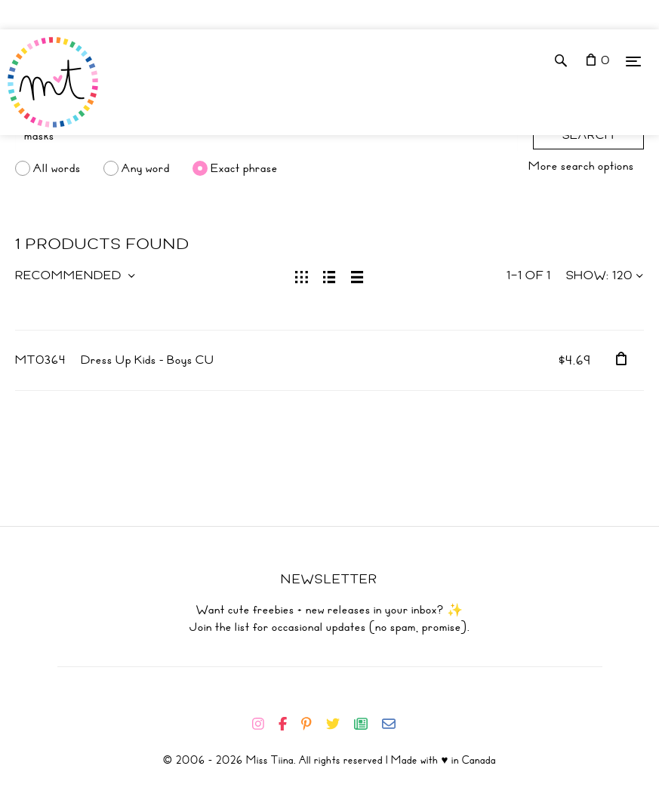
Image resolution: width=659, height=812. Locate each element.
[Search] (266, 136)
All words (57, 168)
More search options (581, 166)
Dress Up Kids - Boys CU (148, 360)
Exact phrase (244, 168)
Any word (146, 168)
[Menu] (633, 61)
